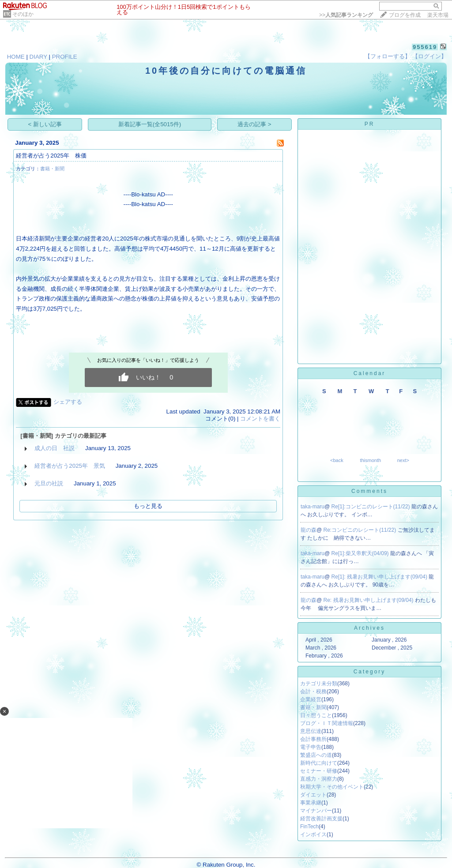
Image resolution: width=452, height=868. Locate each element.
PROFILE (65, 57)
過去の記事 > (254, 124)
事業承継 (311, 803)
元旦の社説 (49, 483)
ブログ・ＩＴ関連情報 (327, 723)
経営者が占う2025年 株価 (51, 156)
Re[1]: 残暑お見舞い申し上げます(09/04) (380, 577)
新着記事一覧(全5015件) (150, 124)
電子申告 (311, 747)
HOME (16, 57)
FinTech (309, 827)
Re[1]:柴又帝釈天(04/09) (361, 553)
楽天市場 (438, 15)
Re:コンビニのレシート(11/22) (361, 530)
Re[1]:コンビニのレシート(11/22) (371, 507)
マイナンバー (316, 811)
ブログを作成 (405, 15)
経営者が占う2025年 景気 (70, 466)
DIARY (38, 57)
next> (403, 460)
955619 (425, 47)
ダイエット (313, 795)
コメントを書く (260, 419)
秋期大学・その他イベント (332, 787)
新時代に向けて (319, 763)
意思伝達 (311, 731)
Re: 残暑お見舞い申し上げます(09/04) (369, 600)
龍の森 (309, 530)
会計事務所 (313, 739)
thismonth (370, 460)
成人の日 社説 (55, 448)
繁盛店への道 (316, 755)
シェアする (68, 402)
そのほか (23, 14)
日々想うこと (316, 715)
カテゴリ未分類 (319, 684)
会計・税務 (313, 691)
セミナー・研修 (319, 771)
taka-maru (313, 507)
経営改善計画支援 (321, 819)
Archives (369, 628)
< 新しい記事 (45, 124)
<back (337, 460)
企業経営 (311, 699)
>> (346, 15)
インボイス (313, 834)
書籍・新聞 (52, 169)
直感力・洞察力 (319, 779)
